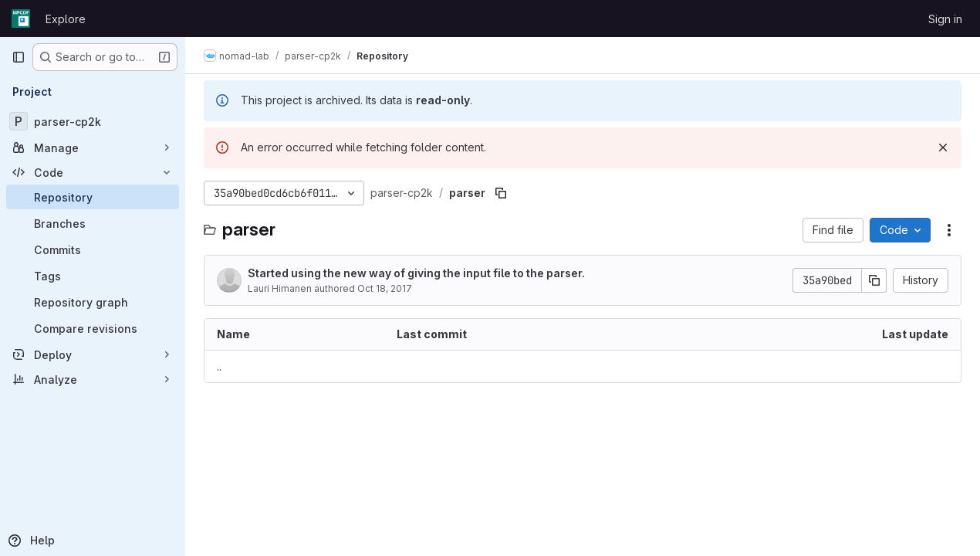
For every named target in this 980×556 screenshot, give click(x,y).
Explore (66, 19)
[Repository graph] (93, 302)
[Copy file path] (501, 193)
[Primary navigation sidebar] (19, 57)
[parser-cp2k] (93, 121)
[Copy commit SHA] (874, 280)
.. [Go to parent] (219, 366)
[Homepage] (21, 19)
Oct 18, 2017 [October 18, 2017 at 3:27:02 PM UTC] (385, 288)
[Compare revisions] (93, 328)
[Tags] (93, 276)
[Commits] (93, 249)
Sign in (945, 19)
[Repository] (93, 197)
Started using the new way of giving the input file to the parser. (416, 273)
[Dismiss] (943, 147)
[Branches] (93, 223)
